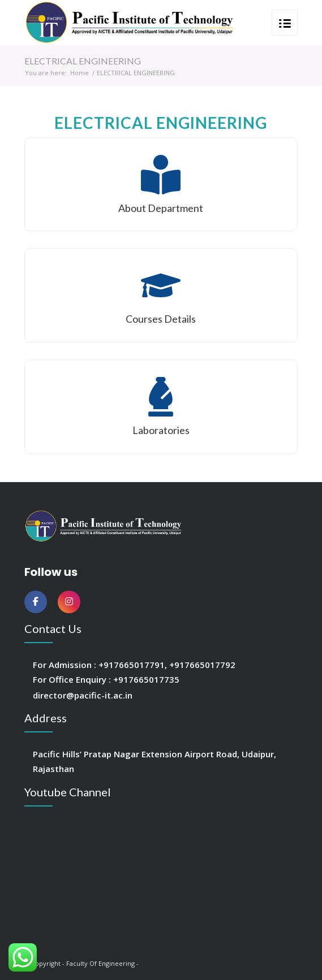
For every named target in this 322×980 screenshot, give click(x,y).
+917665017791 (132, 665)
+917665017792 (202, 665)
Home (80, 73)
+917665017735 (146, 679)
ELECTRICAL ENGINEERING (83, 61)
